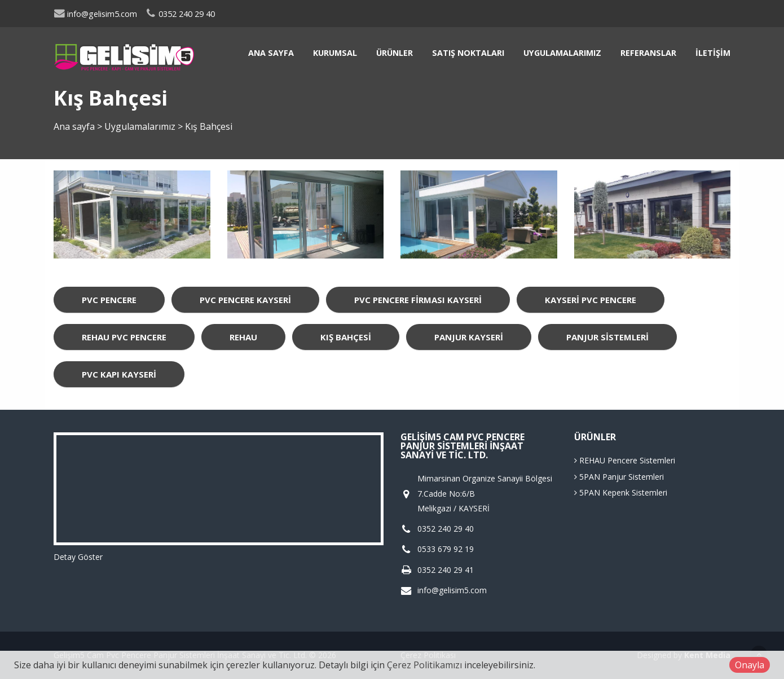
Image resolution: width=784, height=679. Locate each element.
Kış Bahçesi (346, 337)
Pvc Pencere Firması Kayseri (418, 300)
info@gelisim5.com (95, 14)
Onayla (750, 665)
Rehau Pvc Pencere (124, 337)
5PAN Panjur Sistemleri (619, 477)
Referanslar (648, 53)
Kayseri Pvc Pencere (591, 300)
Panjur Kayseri (469, 337)
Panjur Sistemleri (607, 337)
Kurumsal (335, 53)
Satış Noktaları (468, 53)
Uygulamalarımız (562, 53)
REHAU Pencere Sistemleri (625, 460)
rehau (243, 337)
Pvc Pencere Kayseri (245, 300)
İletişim (713, 53)
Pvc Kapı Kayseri (119, 374)
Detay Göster (78, 557)
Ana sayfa (271, 53)
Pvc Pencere (109, 300)
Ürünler (395, 53)
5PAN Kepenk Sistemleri (621, 492)
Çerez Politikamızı (424, 665)
